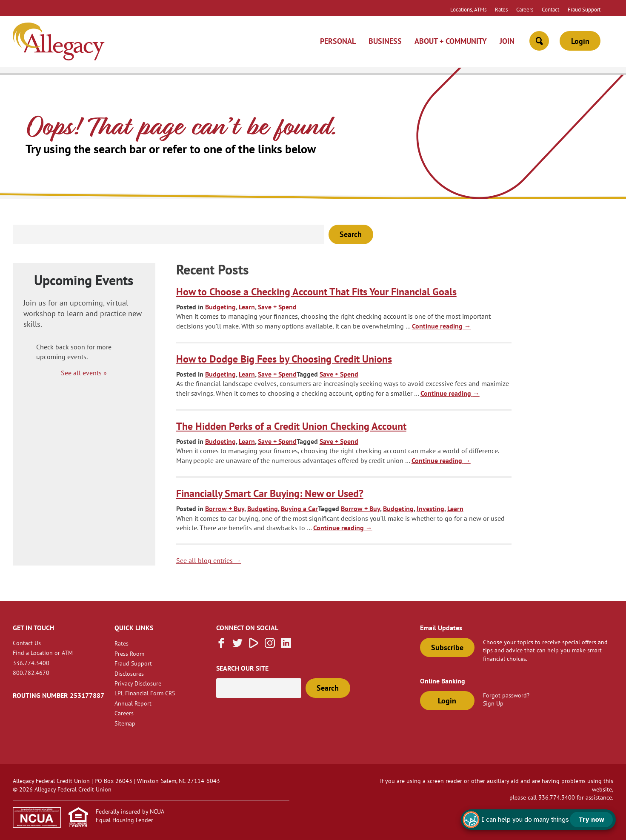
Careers (525, 9)
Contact (550, 9)
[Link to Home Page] (59, 43)
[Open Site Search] (539, 41)
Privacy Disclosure (138, 683)
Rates (501, 9)
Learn (247, 307)
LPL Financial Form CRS (145, 693)
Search (351, 234)
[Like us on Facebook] (221, 646)
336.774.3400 (31, 663)
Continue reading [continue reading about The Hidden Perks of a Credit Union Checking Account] (441, 460)
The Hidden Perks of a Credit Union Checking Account (291, 426)
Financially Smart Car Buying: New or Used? (270, 493)
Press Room (129, 653)
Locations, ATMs (468, 9)
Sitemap (125, 723)
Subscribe (447, 647)
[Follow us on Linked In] (286, 646)
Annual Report (133, 703)
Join (507, 41)
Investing (430, 509)
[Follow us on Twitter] (237, 646)
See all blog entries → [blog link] (209, 560)
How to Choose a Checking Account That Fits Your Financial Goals (316, 292)
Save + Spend (277, 307)
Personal (338, 41)
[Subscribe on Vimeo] (254, 646)
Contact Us (27, 643)
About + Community (451, 41)
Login (580, 41)
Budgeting (220, 307)
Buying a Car (299, 509)
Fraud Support (584, 9)
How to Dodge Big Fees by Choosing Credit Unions (284, 359)
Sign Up (493, 703)
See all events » (84, 373)
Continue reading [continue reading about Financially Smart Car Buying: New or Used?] (343, 528)
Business (385, 41)
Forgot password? (506, 695)
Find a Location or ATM (43, 653)
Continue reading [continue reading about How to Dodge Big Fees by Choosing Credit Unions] (450, 393)
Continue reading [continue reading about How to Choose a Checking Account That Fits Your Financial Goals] (442, 326)
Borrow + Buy (225, 509)
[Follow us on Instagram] (270, 646)
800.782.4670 (31, 673)
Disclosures (129, 673)
